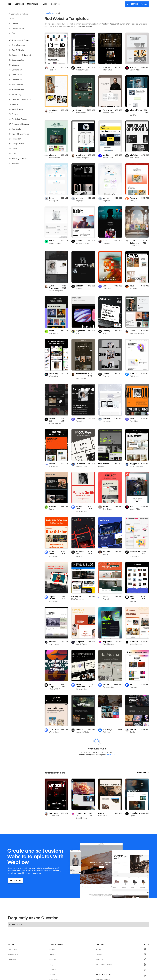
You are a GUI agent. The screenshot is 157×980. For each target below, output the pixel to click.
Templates (49, 13)
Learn (45, 4)
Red (58, 13)
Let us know (111, 755)
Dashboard (20, 4)
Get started (137, 4)
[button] (34, 4)
